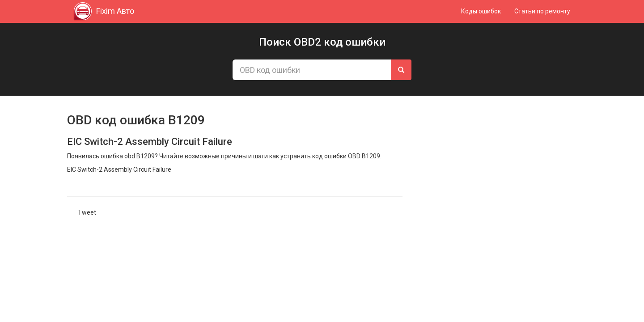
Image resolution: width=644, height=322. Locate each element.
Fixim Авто (104, 11)
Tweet (87, 212)
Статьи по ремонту (542, 11)
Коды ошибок (481, 11)
